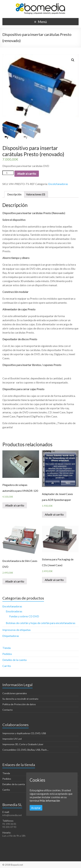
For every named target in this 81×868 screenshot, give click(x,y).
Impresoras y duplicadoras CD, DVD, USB (24, 733)
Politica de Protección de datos (19, 704)
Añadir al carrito (27, 174)
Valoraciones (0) (36, 194)
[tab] (14, 194)
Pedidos (7, 654)
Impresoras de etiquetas (17, 630)
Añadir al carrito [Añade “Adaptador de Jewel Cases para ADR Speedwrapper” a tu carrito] (54, 514)
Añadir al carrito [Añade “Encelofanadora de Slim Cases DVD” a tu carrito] (15, 581)
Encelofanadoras (58, 184)
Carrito (7, 666)
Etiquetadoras (11, 636)
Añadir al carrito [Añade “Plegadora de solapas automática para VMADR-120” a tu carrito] (15, 505)
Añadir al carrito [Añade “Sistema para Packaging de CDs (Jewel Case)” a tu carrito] (54, 580)
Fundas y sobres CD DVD (24, 616)
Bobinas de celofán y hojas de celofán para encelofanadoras (41, 623)
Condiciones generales (15, 693)
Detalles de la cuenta (14, 660)
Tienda (7, 648)
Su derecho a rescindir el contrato (20, 699)
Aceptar (36, 808)
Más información (50, 800)
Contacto (8, 710)
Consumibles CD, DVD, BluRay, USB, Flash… (25, 750)
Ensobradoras (14, 611)
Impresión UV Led (12, 739)
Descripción (14, 194)
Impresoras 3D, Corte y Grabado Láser (23, 744)
